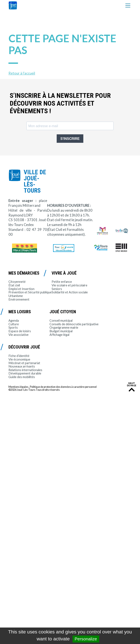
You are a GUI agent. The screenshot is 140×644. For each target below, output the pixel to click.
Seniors (57, 289)
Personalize (86, 639)
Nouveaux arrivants (22, 366)
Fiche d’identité (19, 356)
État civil (14, 285)
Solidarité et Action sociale (70, 292)
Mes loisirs (20, 312)
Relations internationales (25, 370)
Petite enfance (62, 282)
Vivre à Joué (64, 273)
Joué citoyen (63, 312)
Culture (14, 324)
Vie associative (19, 335)
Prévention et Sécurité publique (30, 292)
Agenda (14, 321)
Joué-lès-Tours (13, 5)
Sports (13, 327)
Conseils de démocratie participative (74, 324)
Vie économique (19, 359)
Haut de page (132, 385)
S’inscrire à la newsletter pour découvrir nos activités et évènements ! (60, 103)
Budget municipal (61, 331)
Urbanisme (16, 296)
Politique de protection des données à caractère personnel (63, 387)
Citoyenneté (17, 282)
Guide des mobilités (22, 377)
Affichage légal (59, 335)
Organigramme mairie (64, 327)
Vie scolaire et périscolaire (69, 285)
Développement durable (25, 373)
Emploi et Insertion (21, 289)
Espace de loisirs (20, 331)
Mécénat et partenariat (24, 363)
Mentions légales (18, 387)
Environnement (19, 299)
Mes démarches (24, 273)
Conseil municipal (61, 321)
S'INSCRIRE (70, 139)
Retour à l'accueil (22, 73)
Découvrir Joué (24, 347)
